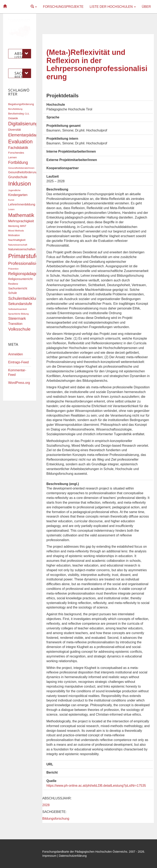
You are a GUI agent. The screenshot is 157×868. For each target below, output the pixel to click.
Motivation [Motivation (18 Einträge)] (14, 235)
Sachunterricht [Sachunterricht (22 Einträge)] (18, 288)
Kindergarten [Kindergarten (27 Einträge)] (18, 195)
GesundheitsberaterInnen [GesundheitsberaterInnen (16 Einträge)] (21, 168)
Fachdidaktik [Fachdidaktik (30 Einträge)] (18, 148)
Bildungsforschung (56, 819)
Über (146, 7)
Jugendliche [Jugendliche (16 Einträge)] (14, 190)
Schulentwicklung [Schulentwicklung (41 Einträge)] (24, 298)
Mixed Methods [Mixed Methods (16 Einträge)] (16, 231)
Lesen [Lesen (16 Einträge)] (11, 209)
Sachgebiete (23, 73)
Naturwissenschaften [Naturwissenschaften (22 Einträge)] (22, 249)
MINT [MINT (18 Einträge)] (23, 226)
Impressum (49, 856)
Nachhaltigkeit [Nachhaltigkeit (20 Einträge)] (17, 240)
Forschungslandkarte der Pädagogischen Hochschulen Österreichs (85, 852)
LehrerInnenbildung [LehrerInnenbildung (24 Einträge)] (22, 204)
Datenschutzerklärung (73, 856)
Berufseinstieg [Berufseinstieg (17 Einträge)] (16, 114)
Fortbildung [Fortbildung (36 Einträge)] (18, 163)
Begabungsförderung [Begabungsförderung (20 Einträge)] (21, 104)
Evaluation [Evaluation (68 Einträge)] (20, 142)
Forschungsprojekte (63, 7)
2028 (46, 805)
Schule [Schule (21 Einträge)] (13, 293)
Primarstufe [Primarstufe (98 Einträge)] (24, 256)
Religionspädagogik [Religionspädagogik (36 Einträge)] (25, 274)
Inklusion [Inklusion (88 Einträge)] (20, 184)
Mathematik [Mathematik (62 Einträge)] (21, 215)
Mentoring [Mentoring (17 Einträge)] (14, 226)
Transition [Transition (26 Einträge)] (15, 324)
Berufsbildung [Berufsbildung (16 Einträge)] (15, 109)
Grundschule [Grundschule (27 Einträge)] (18, 177)
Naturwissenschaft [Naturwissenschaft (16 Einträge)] (18, 245)
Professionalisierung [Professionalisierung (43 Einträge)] (27, 263)
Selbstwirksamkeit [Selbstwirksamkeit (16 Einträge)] (17, 309)
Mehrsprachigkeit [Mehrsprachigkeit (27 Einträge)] (21, 221)
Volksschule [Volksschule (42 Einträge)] (19, 329)
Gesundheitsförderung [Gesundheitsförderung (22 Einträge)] (23, 172)
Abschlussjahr (23, 54)
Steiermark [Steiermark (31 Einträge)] (17, 318)
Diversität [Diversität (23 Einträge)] (15, 130)
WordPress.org (19, 383)
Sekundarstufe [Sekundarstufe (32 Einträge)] (20, 304)
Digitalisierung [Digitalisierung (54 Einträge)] (23, 124)
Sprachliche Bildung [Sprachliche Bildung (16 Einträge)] (18, 314)
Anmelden (16, 354)
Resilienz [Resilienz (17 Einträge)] (13, 284)
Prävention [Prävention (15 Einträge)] (13, 269)
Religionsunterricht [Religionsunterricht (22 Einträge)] (20, 279)
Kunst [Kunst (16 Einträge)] (11, 200)
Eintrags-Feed (19, 362)
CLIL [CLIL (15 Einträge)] (27, 114)
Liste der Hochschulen (113, 7)
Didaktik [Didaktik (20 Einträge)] (13, 118)
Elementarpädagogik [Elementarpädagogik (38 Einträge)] (27, 135)
